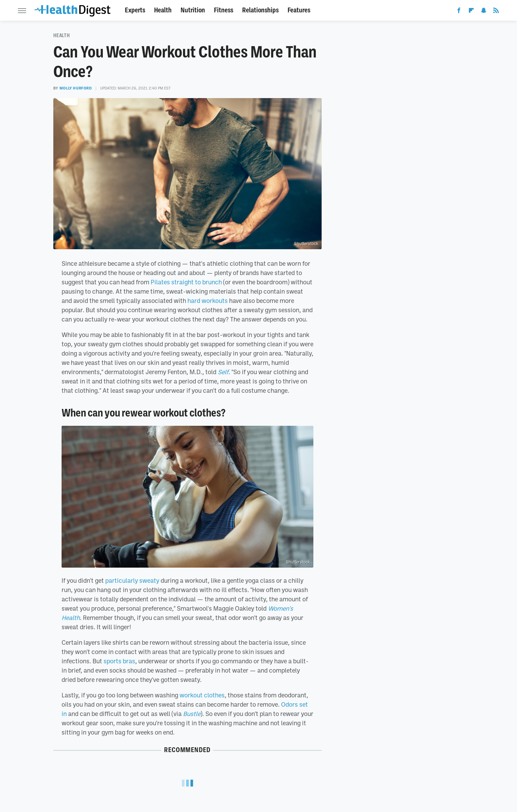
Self (223, 372)
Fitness (224, 10)
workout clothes (202, 695)
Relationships (260, 10)
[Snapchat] (484, 12)
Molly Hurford (76, 88)
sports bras (119, 661)
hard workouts (208, 300)
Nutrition (193, 10)
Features (299, 10)
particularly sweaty (132, 580)
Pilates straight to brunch (186, 282)
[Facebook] (459, 12)
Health (163, 10)
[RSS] (496, 12)
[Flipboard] (471, 12)
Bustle (192, 714)
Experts (135, 10)
